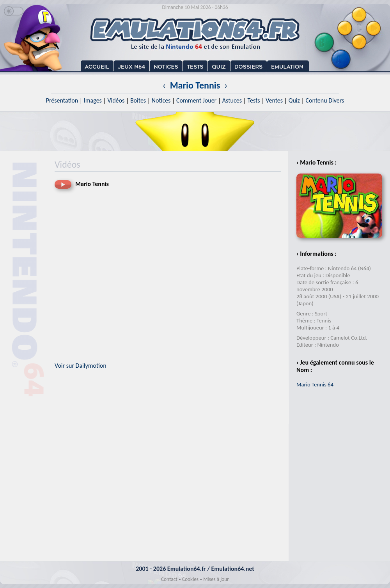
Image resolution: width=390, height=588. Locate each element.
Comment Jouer (196, 100)
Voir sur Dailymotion (81, 366)
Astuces (232, 100)
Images (93, 100)
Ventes (274, 100)
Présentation (62, 100)
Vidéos (116, 100)
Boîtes (138, 100)
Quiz (294, 100)
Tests (254, 100)
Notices (161, 100)
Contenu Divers (325, 100)
